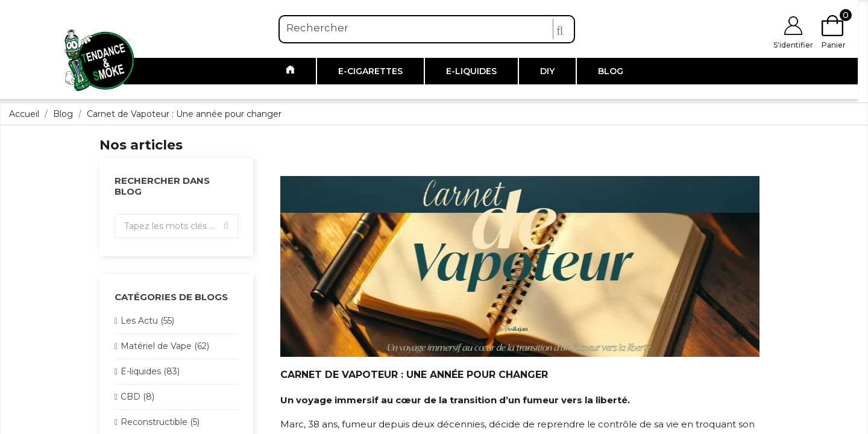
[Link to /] (290, 71)
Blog (611, 71)
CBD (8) (137, 397)
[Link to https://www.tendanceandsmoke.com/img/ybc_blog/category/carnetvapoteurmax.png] (520, 266)
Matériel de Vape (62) (165, 346)
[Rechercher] (427, 28)
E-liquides (471, 71)
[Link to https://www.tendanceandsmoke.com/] (99, 59)
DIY (547, 71)
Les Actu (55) (147, 321)
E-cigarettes (370, 71)
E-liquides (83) (150, 371)
